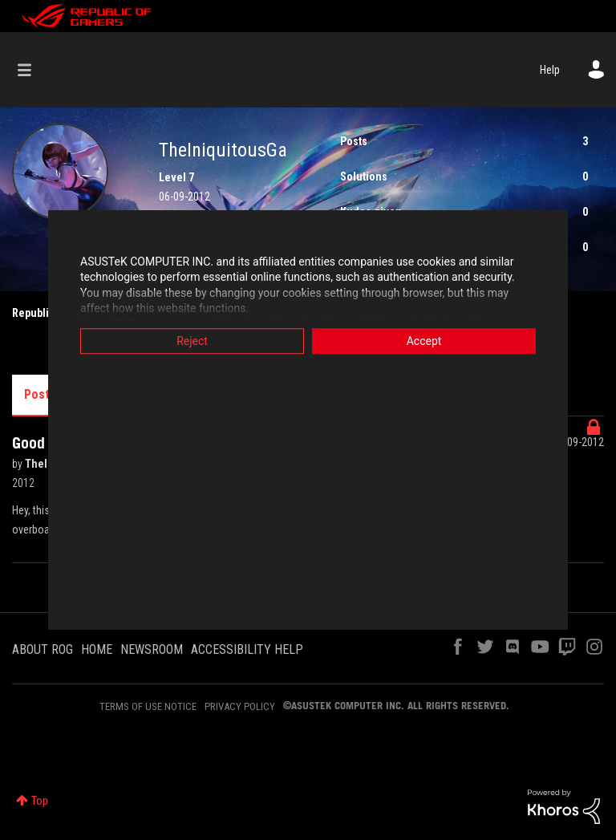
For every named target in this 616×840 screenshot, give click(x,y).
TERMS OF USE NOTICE (148, 706)
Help (550, 70)
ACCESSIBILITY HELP (247, 649)
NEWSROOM (152, 649)
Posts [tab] (40, 394)
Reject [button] (192, 341)
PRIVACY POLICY (240, 706)
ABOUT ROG (43, 649)
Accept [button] (424, 341)
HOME (97, 649)
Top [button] (40, 801)
